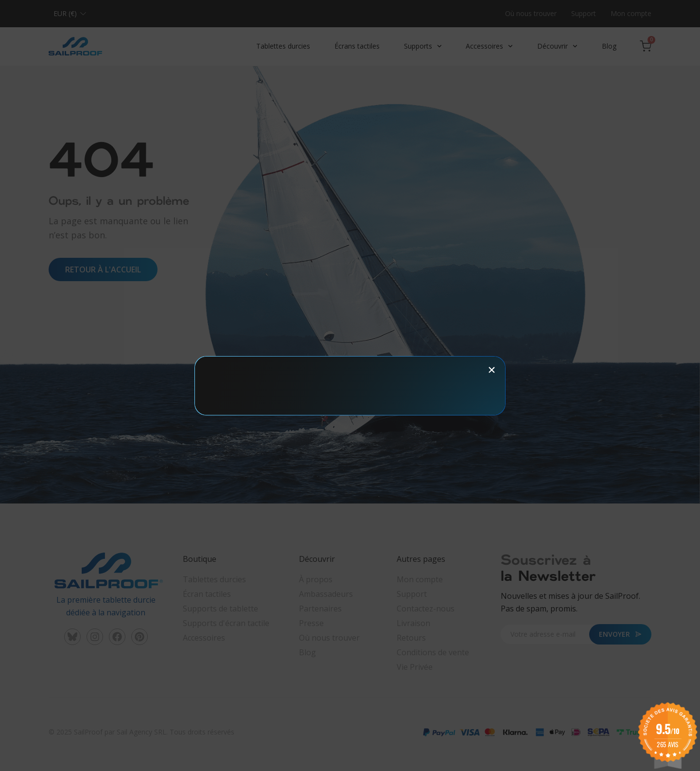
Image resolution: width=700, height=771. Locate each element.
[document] (350, 385)
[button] (492, 370)
